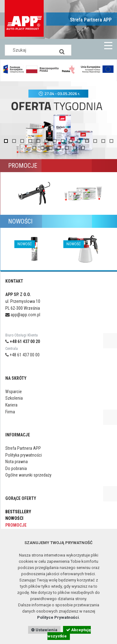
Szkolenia (14, 398)
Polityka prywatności (24, 455)
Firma (10, 412)
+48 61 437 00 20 (23, 341)
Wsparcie (14, 392)
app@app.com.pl (23, 315)
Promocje (16, 525)
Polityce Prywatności (58, 617)
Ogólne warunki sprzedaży (28, 475)
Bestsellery (18, 512)
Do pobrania (16, 468)
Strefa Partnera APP (91, 20)
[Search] (62, 50)
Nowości (14, 518)
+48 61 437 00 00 (22, 355)
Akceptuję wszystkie (69, 633)
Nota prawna (17, 462)
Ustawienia (44, 630)
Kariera (11, 405)
